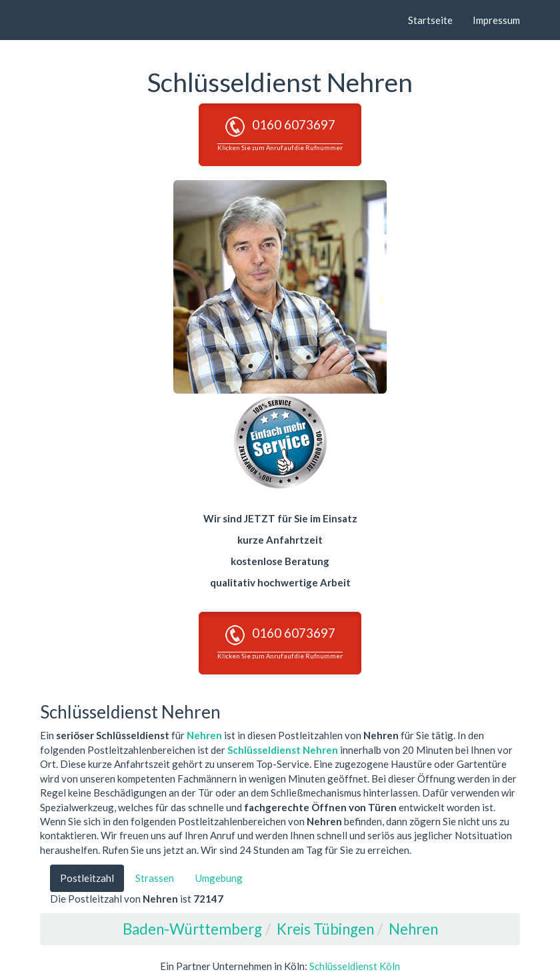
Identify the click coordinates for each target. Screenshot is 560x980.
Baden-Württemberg (192, 929)
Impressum (496, 20)
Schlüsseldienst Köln (355, 966)
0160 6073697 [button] (280, 134)
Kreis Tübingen (325, 929)
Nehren (204, 735)
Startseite (430, 20)
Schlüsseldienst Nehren (283, 750)
